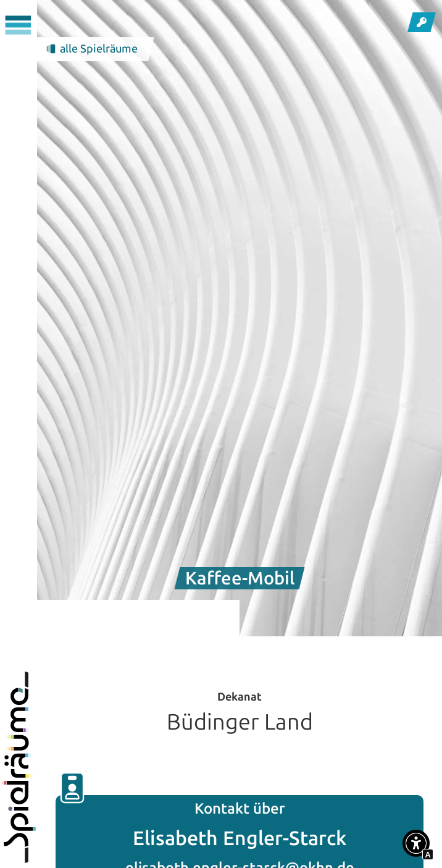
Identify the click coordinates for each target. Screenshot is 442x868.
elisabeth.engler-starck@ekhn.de (240, 858)
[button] (416, 846)
